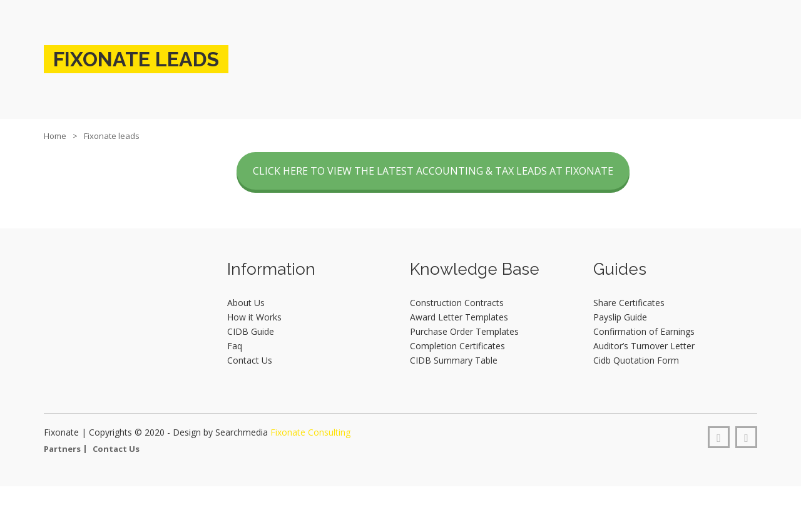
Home (55, 136)
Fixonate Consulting (310, 432)
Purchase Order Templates (464, 331)
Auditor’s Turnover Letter (644, 346)
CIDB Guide (251, 331)
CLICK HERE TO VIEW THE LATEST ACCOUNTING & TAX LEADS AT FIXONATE (433, 171)
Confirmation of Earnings (644, 331)
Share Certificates (629, 303)
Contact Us (250, 360)
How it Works (254, 317)
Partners (62, 449)
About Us (246, 303)
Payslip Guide (620, 317)
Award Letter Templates (459, 317)
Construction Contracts (457, 303)
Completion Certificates (457, 346)
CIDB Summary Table (454, 360)
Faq (235, 346)
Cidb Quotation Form (636, 360)
